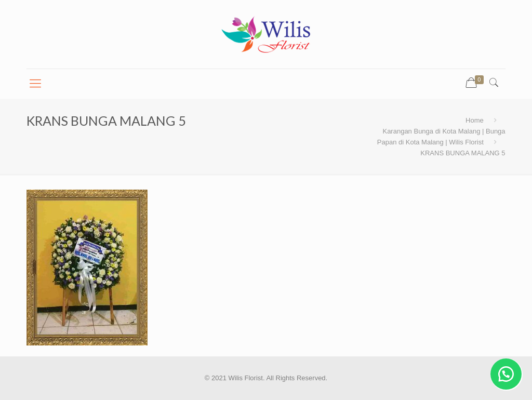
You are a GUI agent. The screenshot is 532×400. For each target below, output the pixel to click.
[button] (506, 374)
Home (475, 120)
